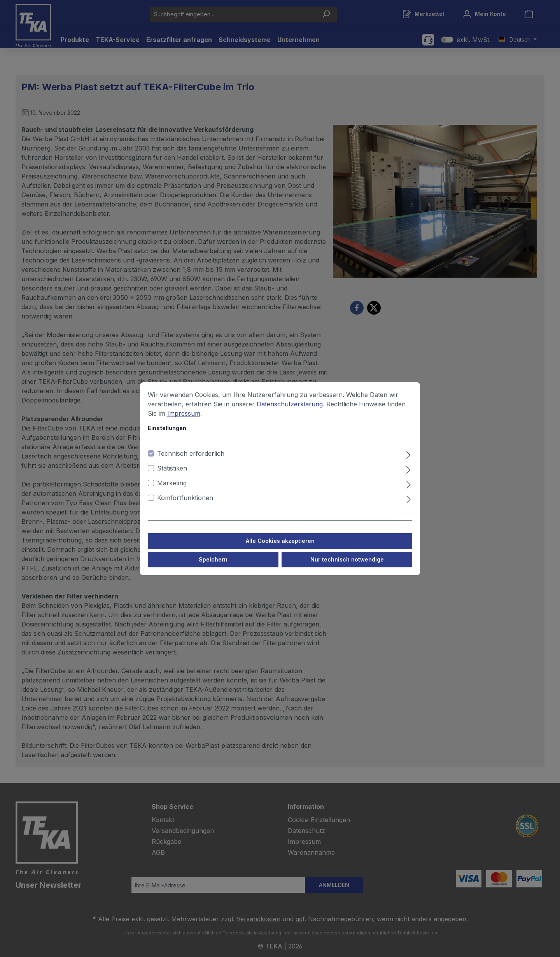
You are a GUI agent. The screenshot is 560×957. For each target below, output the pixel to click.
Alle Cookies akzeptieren (280, 546)
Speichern (213, 564)
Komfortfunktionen (185, 503)
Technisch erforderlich (191, 458)
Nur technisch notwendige (347, 564)
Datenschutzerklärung (290, 409)
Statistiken (172, 473)
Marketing (172, 488)
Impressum (184, 418)
